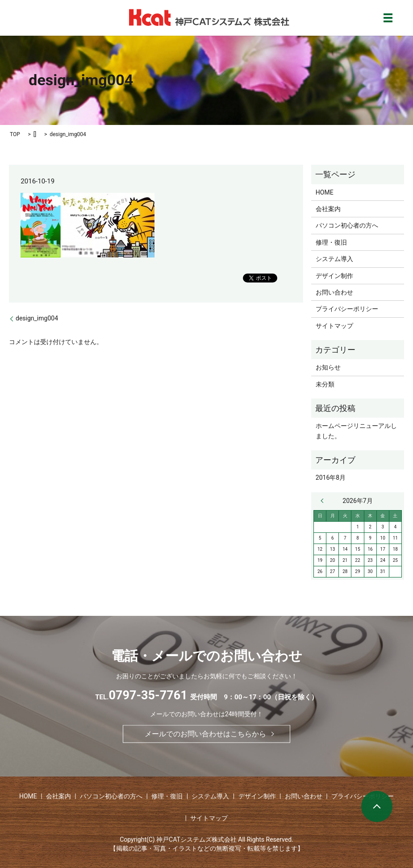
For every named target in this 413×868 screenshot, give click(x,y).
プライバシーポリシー (347, 309)
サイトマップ (334, 326)
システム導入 (334, 259)
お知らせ (328, 367)
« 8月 (324, 501)
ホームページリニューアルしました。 (356, 431)
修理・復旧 (331, 242)
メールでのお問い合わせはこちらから (205, 734)
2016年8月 (331, 478)
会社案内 (328, 209)
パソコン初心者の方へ (347, 225)
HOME (325, 192)
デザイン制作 (334, 276)
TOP (15, 134)
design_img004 (37, 318)
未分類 (325, 384)
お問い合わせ (334, 292)
